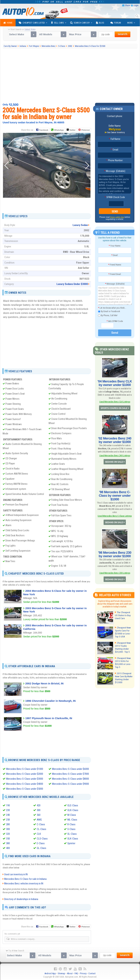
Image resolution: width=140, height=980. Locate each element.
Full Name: (115, 139)
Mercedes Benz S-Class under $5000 (25, 789)
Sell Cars (57, 23)
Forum (116, 23)
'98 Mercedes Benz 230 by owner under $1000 (115, 554)
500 (39, 810)
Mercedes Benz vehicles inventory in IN (24, 883)
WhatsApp (59, 130)
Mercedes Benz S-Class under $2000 (25, 774)
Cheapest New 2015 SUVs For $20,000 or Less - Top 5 (123, 662)
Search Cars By (80, 23)
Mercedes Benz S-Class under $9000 (70, 784)
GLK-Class (73, 810)
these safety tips (117, 217)
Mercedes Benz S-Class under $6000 (70, 769)
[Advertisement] (70, 76)
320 (8, 834)
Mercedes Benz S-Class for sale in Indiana (25, 879)
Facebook (44, 130)
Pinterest (85, 130)
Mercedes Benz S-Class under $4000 (25, 784)
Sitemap (61, 973)
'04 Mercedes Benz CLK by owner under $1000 (115, 383)
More (130, 23)
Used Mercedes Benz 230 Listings (115, 572)
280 (8, 824)
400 (8, 848)
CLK (39, 834)
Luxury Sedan (80, 225)
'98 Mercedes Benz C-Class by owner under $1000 (115, 495)
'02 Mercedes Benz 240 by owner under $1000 (115, 440)
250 (8, 819)
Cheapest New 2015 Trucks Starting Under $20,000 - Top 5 (122, 646)
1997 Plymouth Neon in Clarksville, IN (49, 718)
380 (8, 843)
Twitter (71, 130)
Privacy (83, 973)
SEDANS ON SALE (114, 461)
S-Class (71, 829)
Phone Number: (115, 160)
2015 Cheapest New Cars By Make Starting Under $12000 (123, 677)
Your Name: (115, 246)
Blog (100, 23)
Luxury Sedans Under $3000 (72, 284)
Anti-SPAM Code (115, 321)
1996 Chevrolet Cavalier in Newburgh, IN (50, 701)
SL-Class (72, 834)
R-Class (71, 824)
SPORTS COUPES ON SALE (114, 408)
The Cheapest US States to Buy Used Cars (124, 614)
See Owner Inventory (116, 132)
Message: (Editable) (115, 171)
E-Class (41, 843)
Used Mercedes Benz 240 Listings (115, 455)
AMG (39, 819)
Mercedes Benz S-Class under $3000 (25, 779)
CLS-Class (42, 838)
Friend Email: (115, 274)
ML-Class (72, 819)
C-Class (41, 824)
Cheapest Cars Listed (32, 23)
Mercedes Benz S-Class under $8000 (70, 779)
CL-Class (41, 829)
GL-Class (41, 848)
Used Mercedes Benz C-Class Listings (115, 515)
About (70, 973)
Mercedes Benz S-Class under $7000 (70, 774)
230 (8, 810)
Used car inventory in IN (16, 874)
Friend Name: (115, 265)
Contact (92, 973)
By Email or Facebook (109, 311)
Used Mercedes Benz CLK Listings (115, 401)
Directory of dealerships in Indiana (21, 899)
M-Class (72, 815)
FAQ (76, 973)
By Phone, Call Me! (108, 315)
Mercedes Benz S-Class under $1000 (25, 769)
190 (8, 805)
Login (136, 5)
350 (8, 838)
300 (8, 829)
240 (8, 815)
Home (8, 23)
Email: (115, 150)
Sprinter (71, 843)
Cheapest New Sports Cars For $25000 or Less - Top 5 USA (122, 631)
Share (127, 5)
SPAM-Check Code (115, 197)
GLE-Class (73, 805)
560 (39, 815)
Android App (50, 973)
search (123, 34)
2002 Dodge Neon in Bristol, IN (44, 683)
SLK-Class (73, 838)
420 (39, 805)
